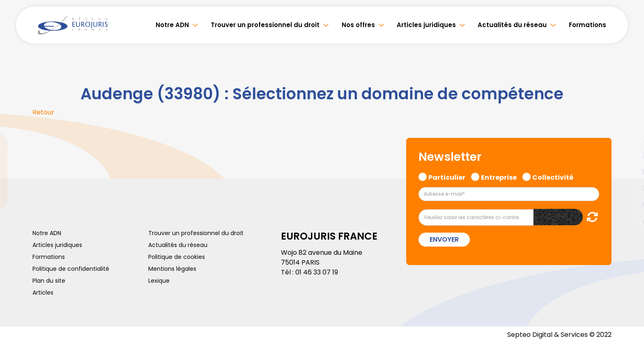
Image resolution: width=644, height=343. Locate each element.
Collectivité (553, 176)
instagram (628, 188)
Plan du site (49, 281)
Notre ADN (172, 25)
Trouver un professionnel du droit (265, 25)
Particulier (447, 176)
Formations (588, 25)
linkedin (628, 155)
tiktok (628, 221)
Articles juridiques (426, 25)
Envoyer (444, 239)
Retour (43, 112)
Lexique (159, 281)
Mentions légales (172, 269)
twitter (628, 139)
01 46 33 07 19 (317, 272)
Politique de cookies (177, 257)
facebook (628, 122)
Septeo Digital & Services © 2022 (559, 335)
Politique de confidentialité (71, 269)
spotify (628, 204)
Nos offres (358, 25)
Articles (43, 293)
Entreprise (499, 176)
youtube (628, 171)
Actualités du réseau (512, 25)
